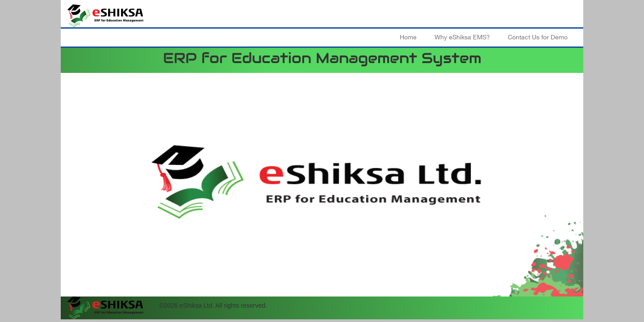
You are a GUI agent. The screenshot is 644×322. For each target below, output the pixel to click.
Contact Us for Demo (538, 37)
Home (408, 37)
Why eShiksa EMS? (462, 37)
